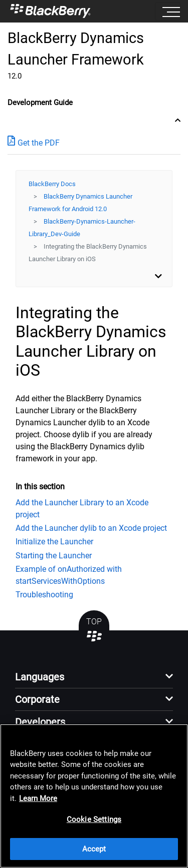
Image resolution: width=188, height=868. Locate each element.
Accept (94, 849)
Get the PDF (34, 142)
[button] (94, 680)
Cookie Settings (94, 819)
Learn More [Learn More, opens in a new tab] (38, 798)
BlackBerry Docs (52, 184)
